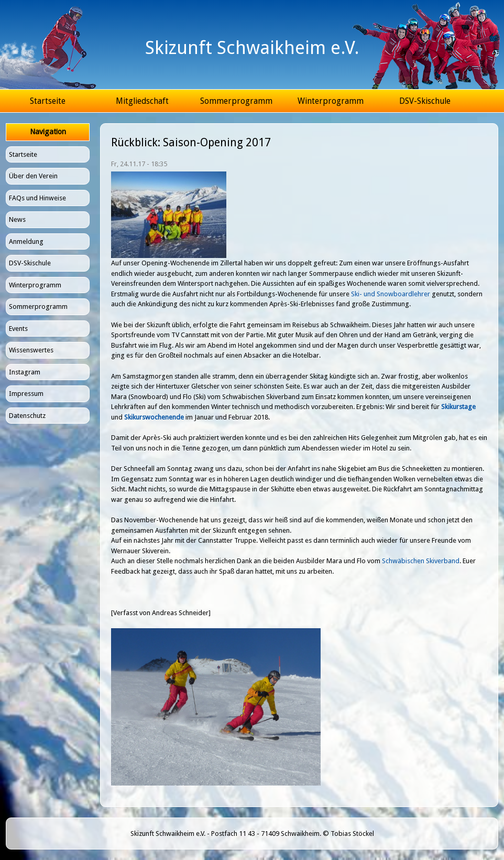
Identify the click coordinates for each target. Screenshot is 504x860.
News (17, 219)
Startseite (48, 101)
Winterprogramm (331, 101)
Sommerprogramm (236, 101)
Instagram (25, 372)
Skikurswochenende (154, 417)
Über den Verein (33, 176)
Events (18, 329)
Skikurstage (458, 407)
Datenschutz (27, 416)
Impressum (26, 394)
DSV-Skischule (425, 101)
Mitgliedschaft (142, 101)
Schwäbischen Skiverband (421, 561)
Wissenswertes (31, 350)
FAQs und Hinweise (37, 198)
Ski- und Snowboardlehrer (391, 294)
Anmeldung (26, 241)
